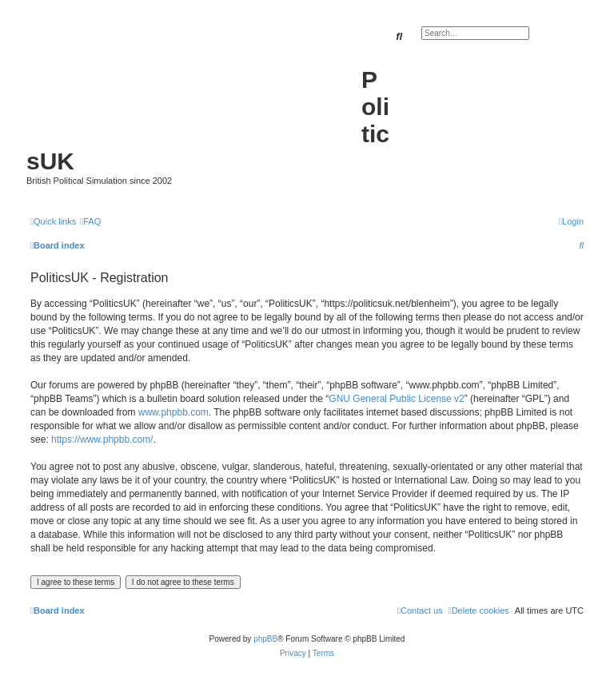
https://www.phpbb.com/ (102, 439)
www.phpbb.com (173, 412)
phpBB (265, 639)
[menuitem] (90, 221)
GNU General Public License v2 (396, 399)
